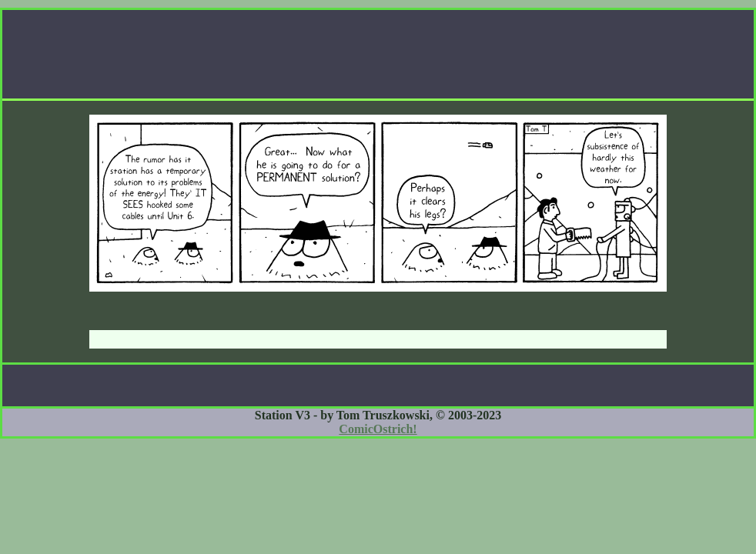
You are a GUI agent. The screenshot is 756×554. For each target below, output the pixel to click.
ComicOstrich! (378, 429)
